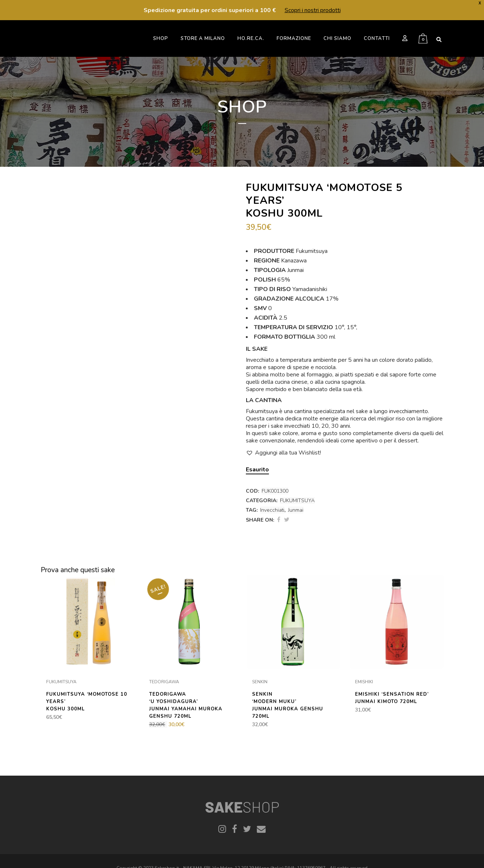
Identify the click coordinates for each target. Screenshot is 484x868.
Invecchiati (272, 510)
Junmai (296, 510)
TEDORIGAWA (164, 682)
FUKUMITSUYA (297, 501)
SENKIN (260, 682)
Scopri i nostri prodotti (313, 10)
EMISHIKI (364, 682)
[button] (283, 453)
